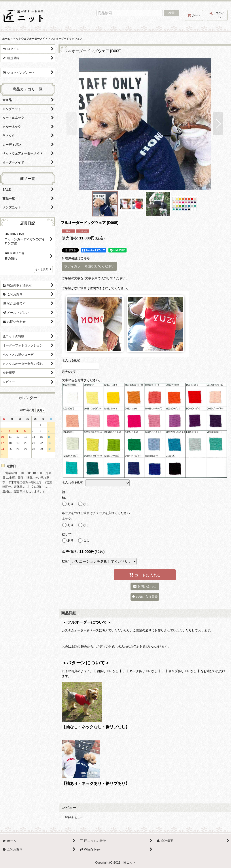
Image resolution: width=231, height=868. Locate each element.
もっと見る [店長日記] (43, 269)
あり (70, 504)
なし (86, 504)
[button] (72, 124)
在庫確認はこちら (76, 258)
